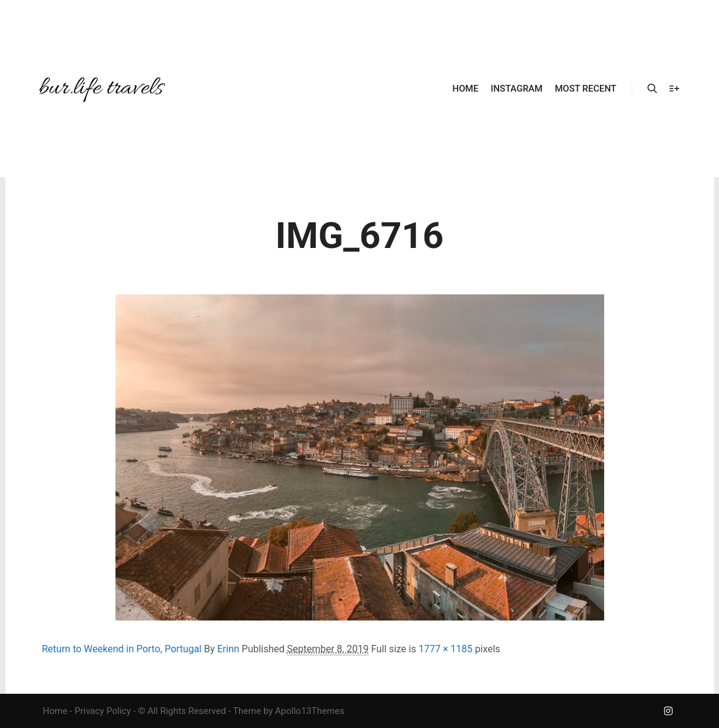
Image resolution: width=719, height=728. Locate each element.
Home (55, 711)
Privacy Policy (103, 711)
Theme (247, 711)
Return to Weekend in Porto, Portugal (122, 649)
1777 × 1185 (445, 649)
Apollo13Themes (310, 711)
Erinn (228, 649)
